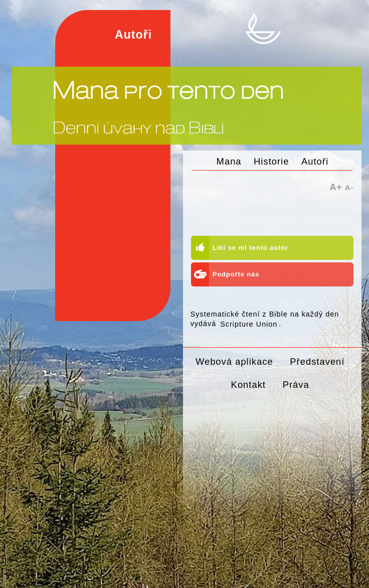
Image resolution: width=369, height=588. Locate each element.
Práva (296, 385)
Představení (317, 361)
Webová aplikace (234, 361)
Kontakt (248, 385)
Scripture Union (249, 324)
